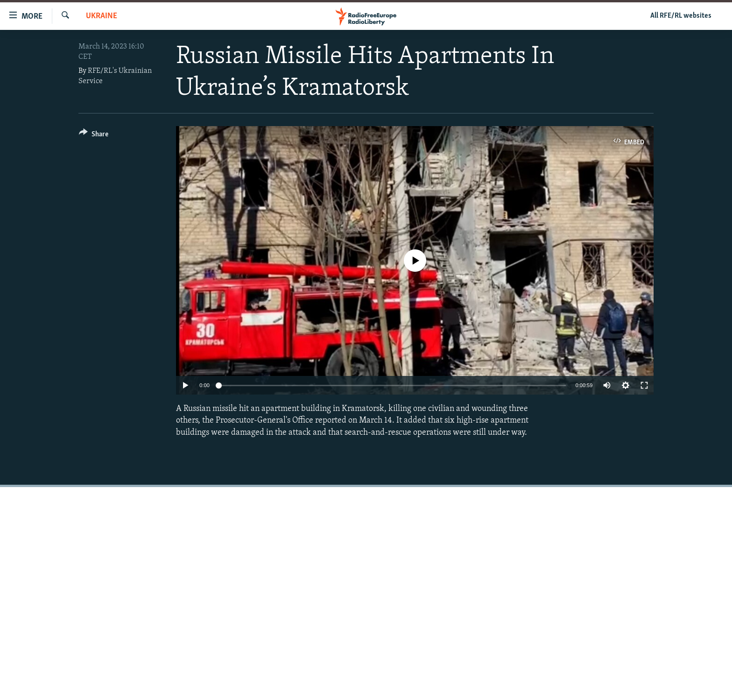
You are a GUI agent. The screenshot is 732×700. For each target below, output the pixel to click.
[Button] (94, 136)
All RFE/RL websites (681, 16)
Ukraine (102, 16)
